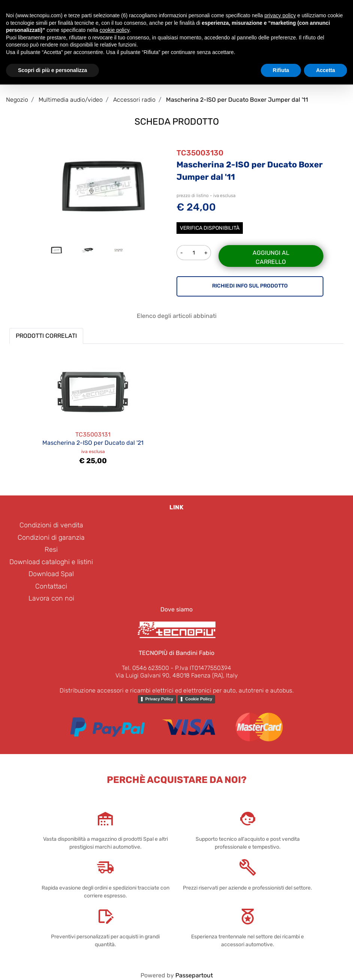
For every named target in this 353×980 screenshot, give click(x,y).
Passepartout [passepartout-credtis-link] (194, 975)
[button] (103, 186)
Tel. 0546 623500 (145, 668)
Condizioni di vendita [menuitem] (51, 525)
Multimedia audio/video (71, 100)
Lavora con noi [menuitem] (51, 598)
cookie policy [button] (114, 30)
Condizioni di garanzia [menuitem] (51, 537)
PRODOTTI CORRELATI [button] (46, 336)
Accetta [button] (325, 70)
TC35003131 (93, 434)
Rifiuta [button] (281, 70)
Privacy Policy (159, 699)
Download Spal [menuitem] (51, 574)
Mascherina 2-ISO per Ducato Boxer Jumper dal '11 (237, 100)
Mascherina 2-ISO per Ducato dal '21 (93, 443)
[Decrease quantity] (181, 253)
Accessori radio (134, 100)
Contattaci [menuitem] (51, 586)
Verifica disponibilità (210, 228)
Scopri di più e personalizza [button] (52, 70)
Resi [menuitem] (51, 549)
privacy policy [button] (280, 15)
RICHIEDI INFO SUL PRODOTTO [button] (250, 286)
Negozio (17, 100)
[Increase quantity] (206, 253)
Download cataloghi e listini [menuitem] (51, 562)
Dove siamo (176, 609)
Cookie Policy (199, 699)
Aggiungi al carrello (271, 257)
